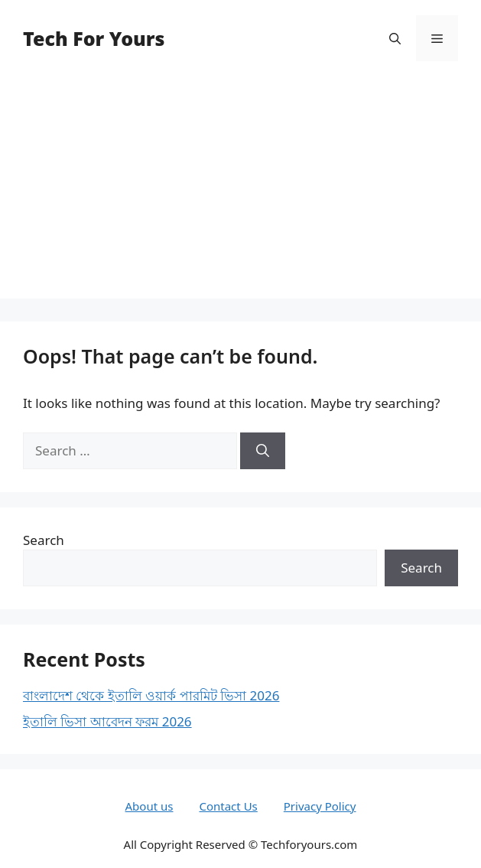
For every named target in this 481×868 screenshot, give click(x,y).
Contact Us (228, 806)
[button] (395, 38)
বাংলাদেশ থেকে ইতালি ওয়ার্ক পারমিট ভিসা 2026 (151, 695)
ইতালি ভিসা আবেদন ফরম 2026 (107, 721)
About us (149, 806)
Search (44, 540)
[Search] (263, 451)
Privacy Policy (320, 806)
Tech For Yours (94, 38)
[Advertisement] (240, 191)
